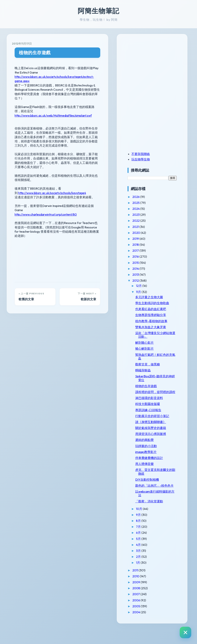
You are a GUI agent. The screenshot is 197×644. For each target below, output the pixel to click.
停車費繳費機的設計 (158, 469)
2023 (145, 215)
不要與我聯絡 (150, 154)
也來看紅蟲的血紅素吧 (160, 313)
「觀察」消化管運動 (158, 516)
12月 (148, 286)
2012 (145, 281)
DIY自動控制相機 (156, 490)
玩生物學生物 (150, 159)
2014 (145, 269)
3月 (148, 565)
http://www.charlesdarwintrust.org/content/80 (46, 201)
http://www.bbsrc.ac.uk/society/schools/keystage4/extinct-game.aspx (62, 77)
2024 (145, 209)
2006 (146, 615)
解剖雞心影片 (154, 346)
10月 (148, 523)
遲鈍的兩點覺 (154, 451)
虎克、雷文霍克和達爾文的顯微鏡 (160, 483)
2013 (145, 275)
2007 (145, 609)
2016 (145, 256)
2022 (145, 221)
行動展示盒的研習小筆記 (160, 425)
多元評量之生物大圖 (158, 297)
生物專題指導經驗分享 (160, 319)
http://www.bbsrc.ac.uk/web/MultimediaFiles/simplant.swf (53, 107)
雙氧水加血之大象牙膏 (160, 331)
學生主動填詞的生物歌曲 (160, 305)
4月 (148, 559)
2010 (145, 591)
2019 (145, 239)
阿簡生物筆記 (98, 11)
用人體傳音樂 (154, 475)
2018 (145, 245)
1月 (147, 577)
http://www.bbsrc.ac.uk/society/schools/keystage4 (52, 184)
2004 (146, 627)
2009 (146, 597)
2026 (145, 197)
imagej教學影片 (155, 463)
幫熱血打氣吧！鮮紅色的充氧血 (160, 360)
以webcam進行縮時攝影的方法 (159, 508)
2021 (145, 227)
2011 (145, 585)
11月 (148, 292)
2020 (146, 233)
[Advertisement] (161, 66)
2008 (146, 603)
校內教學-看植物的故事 (160, 325)
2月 (148, 571)
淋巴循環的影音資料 (158, 405)
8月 (148, 535)
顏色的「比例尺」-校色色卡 (160, 498)
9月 (148, 529)
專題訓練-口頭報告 (157, 417)
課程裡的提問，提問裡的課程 (160, 397)
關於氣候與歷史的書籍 (160, 439)
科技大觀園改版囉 (157, 411)
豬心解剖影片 (154, 352)
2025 (145, 203)
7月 (148, 541)
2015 (145, 263)
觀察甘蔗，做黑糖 (157, 368)
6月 (148, 547)
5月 (148, 553)
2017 (145, 251)
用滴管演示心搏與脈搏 (160, 445)
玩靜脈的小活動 (155, 457)
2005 (146, 621)
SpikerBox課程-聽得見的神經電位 (159, 382)
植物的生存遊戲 (35, 53)
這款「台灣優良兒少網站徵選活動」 (160, 338)
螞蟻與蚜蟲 (152, 374)
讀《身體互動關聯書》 (160, 433)
